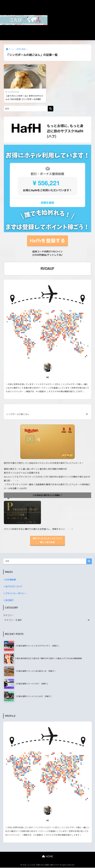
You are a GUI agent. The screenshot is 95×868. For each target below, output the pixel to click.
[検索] (51, 109)
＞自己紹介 (8, 601)
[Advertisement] (71, 22)
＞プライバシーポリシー (15, 594)
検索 (89, 562)
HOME (48, 857)
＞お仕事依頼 (10, 580)
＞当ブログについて (13, 587)
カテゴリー (8, 616)
